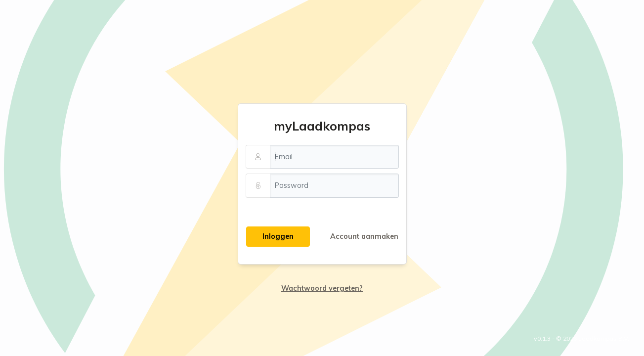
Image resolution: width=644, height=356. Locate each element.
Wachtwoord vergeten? (322, 288)
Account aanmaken (364, 236)
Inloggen (278, 236)
